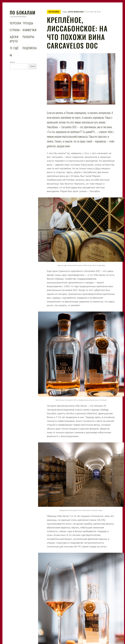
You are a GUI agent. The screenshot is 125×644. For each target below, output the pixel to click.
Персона (16, 23)
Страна (15, 30)
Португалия (54, 12)
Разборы (28, 37)
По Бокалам (23, 12)
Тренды (28, 23)
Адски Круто (14, 39)
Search (11, 55)
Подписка (30, 48)
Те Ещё (14, 48)
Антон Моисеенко (76, 12)
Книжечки (29, 30)
